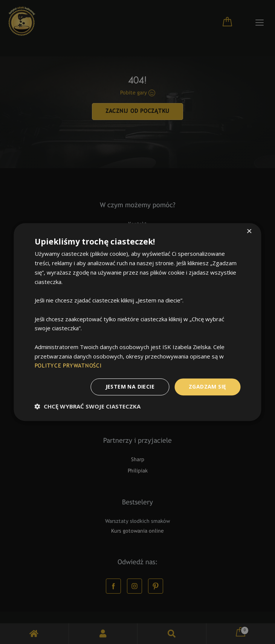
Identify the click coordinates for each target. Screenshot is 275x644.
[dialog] (137, 322)
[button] (88, 406)
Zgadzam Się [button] (207, 387)
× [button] (249, 232)
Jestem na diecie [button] (130, 387)
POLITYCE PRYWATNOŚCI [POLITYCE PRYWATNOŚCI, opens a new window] (68, 366)
